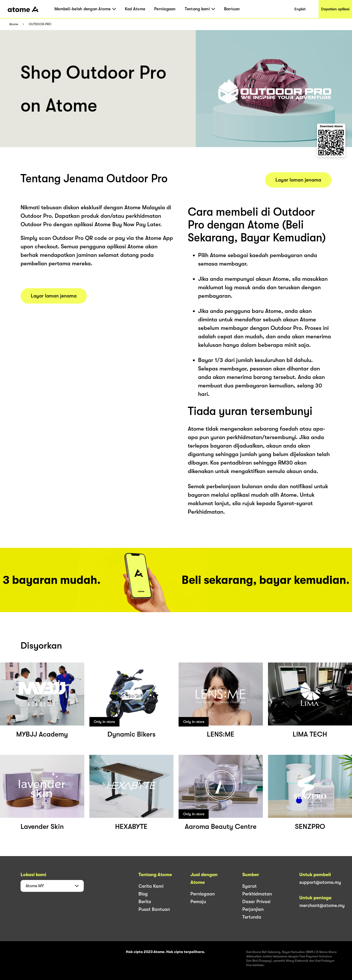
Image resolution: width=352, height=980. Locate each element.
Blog (143, 894)
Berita (145, 902)
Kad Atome (135, 9)
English (300, 9)
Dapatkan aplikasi (335, 9)
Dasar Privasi (256, 902)
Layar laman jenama (54, 296)
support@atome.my (320, 882)
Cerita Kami (151, 886)
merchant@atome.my (322, 905)
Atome (14, 24)
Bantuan (232, 9)
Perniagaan (165, 9)
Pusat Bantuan (154, 909)
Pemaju (198, 902)
